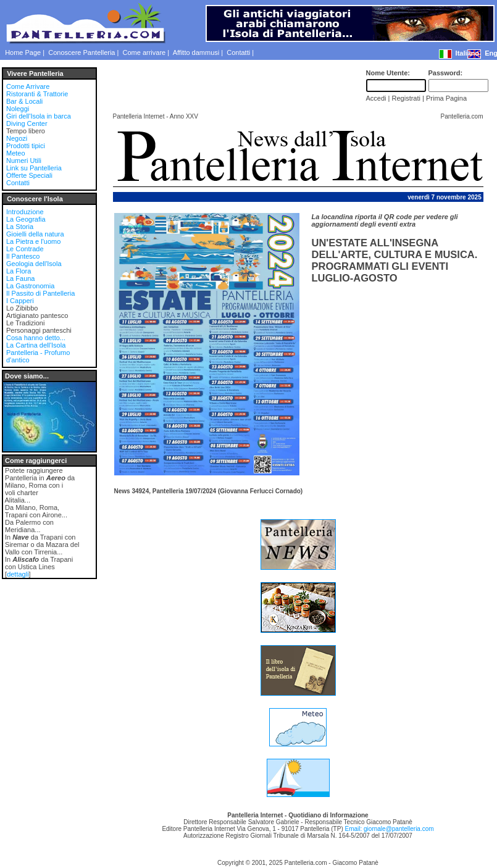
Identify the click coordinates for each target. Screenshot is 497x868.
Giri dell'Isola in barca (39, 116)
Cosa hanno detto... (36, 338)
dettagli (18, 574)
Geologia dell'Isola (34, 264)
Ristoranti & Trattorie (37, 94)
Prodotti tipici (26, 146)
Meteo (16, 153)
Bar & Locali (24, 101)
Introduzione (25, 212)
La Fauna (20, 278)
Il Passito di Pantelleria (40, 293)
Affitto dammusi (196, 52)
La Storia (20, 227)
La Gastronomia (30, 286)
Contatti (238, 52)
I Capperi (20, 301)
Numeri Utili (24, 161)
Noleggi (18, 109)
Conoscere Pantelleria (81, 52)
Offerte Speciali (29, 175)
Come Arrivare (28, 86)
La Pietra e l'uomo (33, 241)
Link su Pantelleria (34, 168)
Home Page (23, 52)
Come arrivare (144, 52)
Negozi (17, 138)
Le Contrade (25, 249)
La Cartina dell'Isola (36, 345)
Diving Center (27, 123)
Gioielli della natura (35, 234)
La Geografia (26, 219)
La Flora (19, 271)
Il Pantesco (23, 256)
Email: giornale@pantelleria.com (389, 829)
